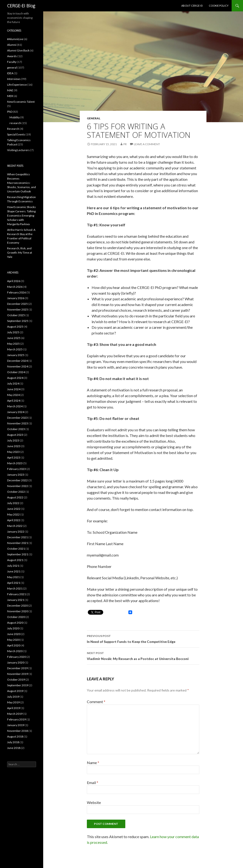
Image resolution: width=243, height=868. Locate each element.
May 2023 (13, 452)
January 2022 (16, 531)
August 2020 (15, 623)
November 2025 (18, 309)
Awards (12, 56)
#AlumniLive (15, 39)
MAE (10, 90)
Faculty (12, 62)
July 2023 (13, 440)
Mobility (15, 117)
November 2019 (18, 674)
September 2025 (18, 321)
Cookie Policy (219, 6)
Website (94, 802)
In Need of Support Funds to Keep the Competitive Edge (143, 638)
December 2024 (17, 361)
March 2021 (15, 588)
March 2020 (15, 651)
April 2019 (14, 708)
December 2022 (17, 480)
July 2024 (13, 383)
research (15, 123)
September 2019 (18, 685)
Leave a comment (147, 144)
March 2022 (15, 526)
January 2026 (16, 298)
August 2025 (15, 327)
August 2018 (15, 736)
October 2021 (16, 549)
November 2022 (18, 486)
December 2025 (17, 304)
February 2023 (16, 469)
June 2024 (14, 389)
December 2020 (17, 606)
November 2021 (18, 543)
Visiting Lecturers (18, 150)
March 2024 (15, 406)
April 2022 (14, 520)
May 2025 (13, 344)
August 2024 (15, 378)
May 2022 (13, 514)
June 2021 (14, 571)
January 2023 (16, 475)
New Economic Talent (21, 102)
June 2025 (14, 338)
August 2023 (15, 435)
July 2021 (13, 566)
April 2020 (14, 645)
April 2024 (14, 401)
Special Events (16, 134)
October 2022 (16, 492)
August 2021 (15, 560)
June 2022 (14, 509)
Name (93, 763)
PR (125, 144)
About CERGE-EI (192, 6)
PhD (10, 112)
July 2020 (13, 628)
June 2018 (14, 748)
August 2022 (15, 497)
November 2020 (18, 611)
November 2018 (18, 731)
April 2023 (14, 457)
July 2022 (13, 503)
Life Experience (17, 85)
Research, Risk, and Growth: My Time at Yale (20, 253)
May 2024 (13, 395)
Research (13, 129)
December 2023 (17, 418)
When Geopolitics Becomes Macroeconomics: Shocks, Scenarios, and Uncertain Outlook (21, 183)
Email (93, 782)
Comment (96, 702)
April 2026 (14, 281)
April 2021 (14, 583)
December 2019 (17, 668)
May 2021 (13, 577)
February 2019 (16, 719)
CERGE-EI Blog (21, 6)
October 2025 (16, 315)
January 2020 (16, 662)
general (94, 118)
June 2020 (14, 634)
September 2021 (18, 554)
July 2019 (13, 697)
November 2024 (18, 366)
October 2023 (16, 429)
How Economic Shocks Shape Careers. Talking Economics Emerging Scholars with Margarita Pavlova (21, 216)
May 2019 (13, 702)
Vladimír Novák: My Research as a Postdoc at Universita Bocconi (143, 655)
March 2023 (15, 463)
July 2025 (13, 332)
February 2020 (16, 657)
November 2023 (18, 423)
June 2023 (14, 446)
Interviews (14, 79)
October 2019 (16, 680)
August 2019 (15, 691)
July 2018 (13, 742)
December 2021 (17, 537)
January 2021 (16, 600)
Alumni (12, 45)
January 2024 (16, 412)
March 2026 (15, 287)
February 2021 (16, 594)
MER (10, 96)
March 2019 (15, 714)
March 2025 (15, 349)
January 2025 (16, 355)
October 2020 (16, 617)
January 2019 (16, 725)
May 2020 (13, 640)
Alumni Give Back (18, 50)
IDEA (10, 73)
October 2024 (16, 372)
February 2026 (16, 292)
